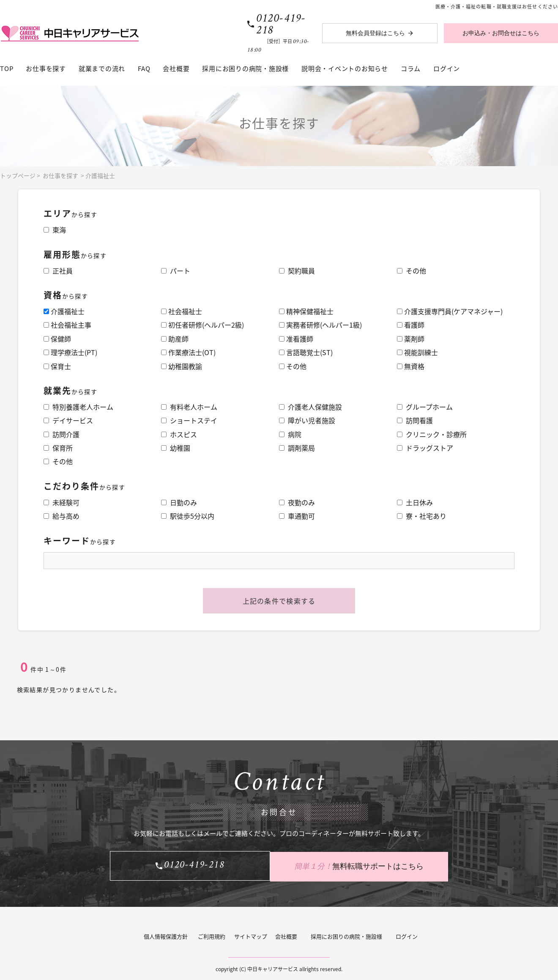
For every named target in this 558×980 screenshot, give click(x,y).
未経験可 (62, 502)
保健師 (57, 339)
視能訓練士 (417, 352)
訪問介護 (62, 434)
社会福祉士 (182, 311)
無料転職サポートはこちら (364, 865)
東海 (55, 230)
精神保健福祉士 (306, 311)
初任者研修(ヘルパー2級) (202, 325)
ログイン (447, 68)
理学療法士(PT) (70, 352)
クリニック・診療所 (432, 434)
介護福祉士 (100, 175)
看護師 (411, 325)
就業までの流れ (102, 68)
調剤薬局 (297, 448)
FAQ (144, 68)
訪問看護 (415, 420)
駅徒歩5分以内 (188, 516)
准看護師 (296, 339)
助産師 (175, 339)
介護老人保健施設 (310, 407)
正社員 (58, 271)
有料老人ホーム (189, 407)
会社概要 (176, 68)
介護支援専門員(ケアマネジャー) (450, 311)
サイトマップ (251, 935)
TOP (7, 68)
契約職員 (297, 271)
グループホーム (425, 407)
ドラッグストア (425, 448)
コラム (411, 68)
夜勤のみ (297, 502)
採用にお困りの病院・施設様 (245, 68)
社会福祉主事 (67, 325)
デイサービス (68, 420)
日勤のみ (179, 502)
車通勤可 (297, 516)
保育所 (58, 448)
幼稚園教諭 (182, 366)
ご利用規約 (212, 935)
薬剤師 (411, 339)
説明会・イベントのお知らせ (345, 68)
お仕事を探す (46, 68)
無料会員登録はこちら (375, 33)
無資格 (411, 366)
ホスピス (179, 434)
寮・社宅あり (422, 516)
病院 (290, 434)
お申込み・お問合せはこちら (501, 33)
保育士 (57, 366)
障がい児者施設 (307, 420)
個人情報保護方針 (166, 935)
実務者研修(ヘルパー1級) (320, 325)
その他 (412, 271)
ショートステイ (189, 420)
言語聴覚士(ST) (306, 352)
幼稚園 (176, 448)
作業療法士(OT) (188, 352)
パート (176, 271)
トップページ (18, 175)
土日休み (415, 502)
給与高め (62, 516)
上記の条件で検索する (279, 601)
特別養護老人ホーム (78, 407)
